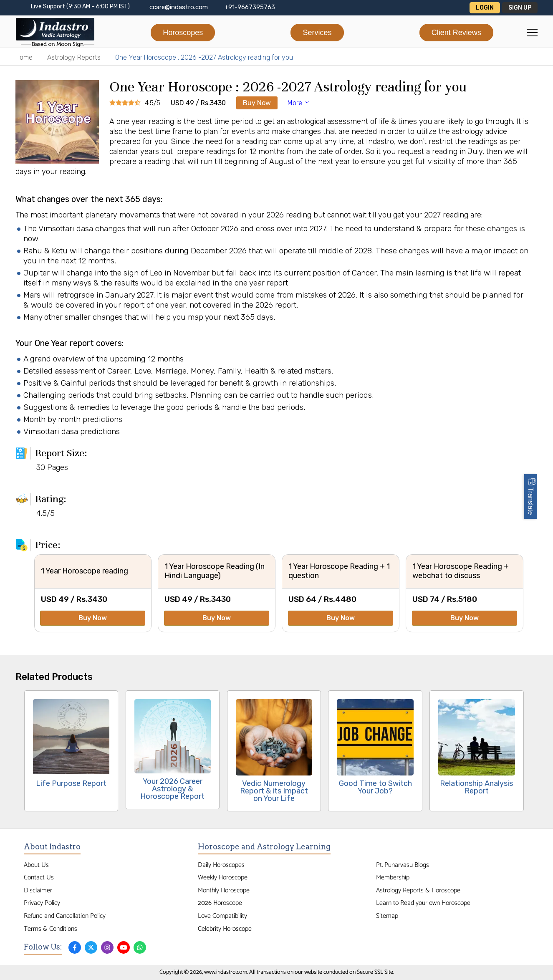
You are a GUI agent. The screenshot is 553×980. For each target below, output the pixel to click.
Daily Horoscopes (221, 865)
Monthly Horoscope (224, 890)
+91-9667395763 (250, 7)
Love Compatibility (222, 916)
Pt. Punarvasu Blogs (403, 865)
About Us (36, 865)
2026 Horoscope (220, 903)
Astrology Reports (74, 57)
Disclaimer (38, 890)
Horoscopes (183, 33)
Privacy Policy (42, 903)
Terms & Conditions (51, 929)
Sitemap (387, 916)
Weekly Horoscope (223, 878)
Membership (393, 878)
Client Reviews (456, 33)
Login (485, 8)
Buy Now (257, 103)
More (299, 103)
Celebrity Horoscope (225, 929)
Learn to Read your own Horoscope (423, 903)
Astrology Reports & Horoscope (418, 890)
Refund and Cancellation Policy (65, 916)
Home (24, 57)
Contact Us (39, 878)
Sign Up (520, 8)
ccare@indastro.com (179, 7)
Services (317, 33)
